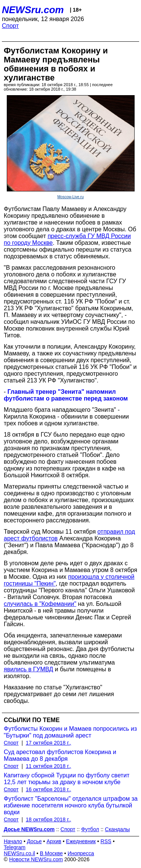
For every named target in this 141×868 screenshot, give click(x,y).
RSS (106, 841)
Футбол (90, 829)
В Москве (51, 853)
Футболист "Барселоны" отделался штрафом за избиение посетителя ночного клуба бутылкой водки (71, 805)
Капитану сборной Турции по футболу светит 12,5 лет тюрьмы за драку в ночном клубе (67, 779)
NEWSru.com (33, 10)
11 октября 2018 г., (49, 766)
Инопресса (81, 853)
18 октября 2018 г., (49, 819)
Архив (54, 841)
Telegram (15, 847)
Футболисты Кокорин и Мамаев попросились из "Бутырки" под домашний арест (70, 732)
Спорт (10, 26)
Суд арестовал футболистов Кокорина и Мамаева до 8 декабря (60, 755)
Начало (13, 841)
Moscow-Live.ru (70, 197)
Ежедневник (81, 841)
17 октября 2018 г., (49, 743)
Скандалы (117, 829)
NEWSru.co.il (19, 853)
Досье (34, 841)
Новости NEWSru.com (36, 859)
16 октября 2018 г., (49, 789)
